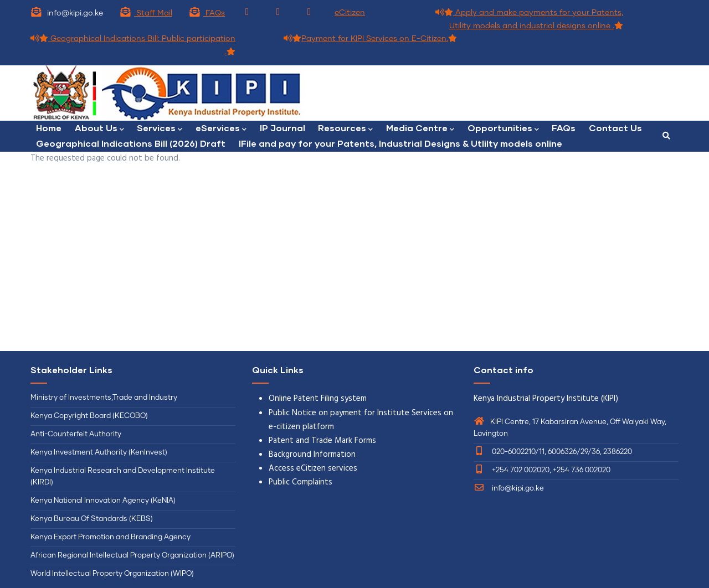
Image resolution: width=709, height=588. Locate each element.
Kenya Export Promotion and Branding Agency (111, 537)
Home (49, 128)
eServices (222, 129)
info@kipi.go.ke (509, 489)
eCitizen (350, 13)
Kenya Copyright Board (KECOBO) (90, 416)
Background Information (312, 455)
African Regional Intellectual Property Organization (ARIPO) (132, 556)
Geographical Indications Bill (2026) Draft (131, 143)
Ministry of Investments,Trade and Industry (104, 398)
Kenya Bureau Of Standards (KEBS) (92, 519)
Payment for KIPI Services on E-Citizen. (370, 39)
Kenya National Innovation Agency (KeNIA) (103, 501)
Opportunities (504, 129)
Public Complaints (300, 482)
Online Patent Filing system (318, 399)
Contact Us (617, 128)
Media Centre (421, 129)
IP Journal (283, 128)
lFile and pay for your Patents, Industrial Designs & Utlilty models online (400, 143)
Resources (346, 129)
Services (160, 129)
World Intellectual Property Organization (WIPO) (112, 574)
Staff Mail (146, 13)
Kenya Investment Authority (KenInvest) (99, 453)
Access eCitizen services (313, 468)
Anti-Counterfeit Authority (76, 434)
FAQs (207, 13)
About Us (99, 129)
